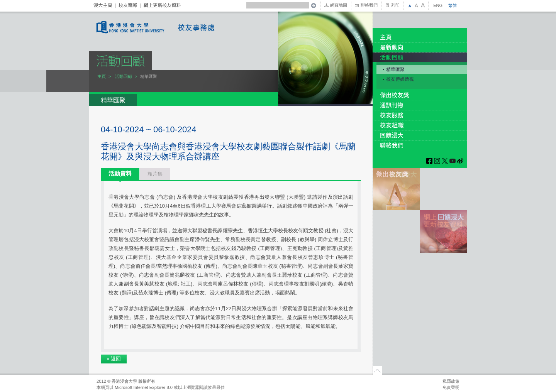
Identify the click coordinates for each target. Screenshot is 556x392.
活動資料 (120, 173)
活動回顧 (124, 76)
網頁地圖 (339, 5)
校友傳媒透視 (400, 79)
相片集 (155, 174)
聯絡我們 (369, 5)
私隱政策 (451, 381)
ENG (438, 5)
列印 (395, 5)
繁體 (453, 5)
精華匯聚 (395, 69)
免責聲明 (451, 387)
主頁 (102, 76)
